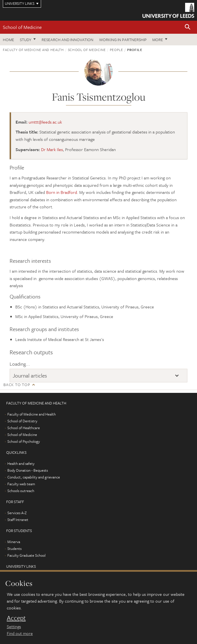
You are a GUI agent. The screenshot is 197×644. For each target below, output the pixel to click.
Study (26, 40)
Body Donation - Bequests (28, 470)
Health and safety (21, 463)
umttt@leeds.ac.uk (45, 122)
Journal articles (30, 375)
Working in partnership (123, 40)
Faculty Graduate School (26, 555)
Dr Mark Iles (52, 149)
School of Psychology (24, 441)
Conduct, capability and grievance (34, 477)
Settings (14, 626)
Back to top (17, 385)
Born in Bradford (62, 192)
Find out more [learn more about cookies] (20, 633)
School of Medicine (22, 27)
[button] (188, 27)
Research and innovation (68, 40)
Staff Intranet (18, 520)
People (116, 50)
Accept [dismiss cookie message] (16, 618)
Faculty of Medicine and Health (33, 50)
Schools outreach (21, 491)
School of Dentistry (22, 421)
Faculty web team (21, 484)
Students (14, 548)
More (158, 40)
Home (8, 40)
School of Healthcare (24, 428)
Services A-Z (17, 513)
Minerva (14, 542)
